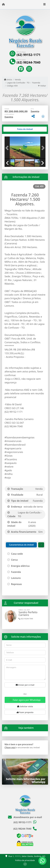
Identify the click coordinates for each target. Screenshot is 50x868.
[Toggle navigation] (44, 5)
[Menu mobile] (3, 4)
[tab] (13, 129)
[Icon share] (21, 69)
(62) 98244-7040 (29, 62)
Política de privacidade (25, 860)
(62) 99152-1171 (29, 55)
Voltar (42, 86)
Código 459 (12, 86)
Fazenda (36, 83)
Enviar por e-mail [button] (25, 685)
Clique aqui (10, 747)
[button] (8, 148)
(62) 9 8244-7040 (26, 619)
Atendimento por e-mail (25, 817)
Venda (18, 79)
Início (8, 79)
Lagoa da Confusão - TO (18, 83)
